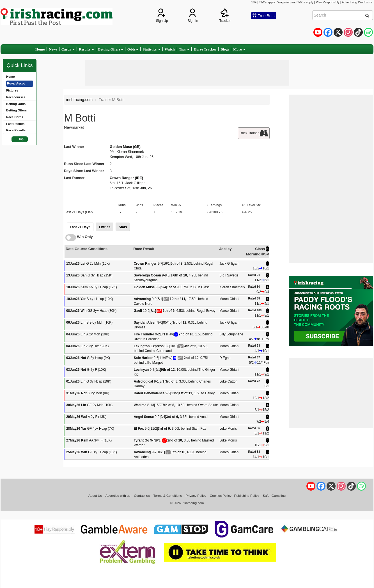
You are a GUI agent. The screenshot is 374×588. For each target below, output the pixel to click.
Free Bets (264, 16)
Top (21, 139)
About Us (95, 496)
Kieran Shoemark (130, 152)
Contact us (142, 496)
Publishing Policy (247, 496)
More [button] (239, 49)
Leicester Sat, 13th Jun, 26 (131, 188)
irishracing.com (79, 100)
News (53, 49)
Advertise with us (118, 496)
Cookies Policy (221, 496)
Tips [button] (184, 49)
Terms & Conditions (168, 496)
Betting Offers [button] (111, 49)
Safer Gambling (274, 496)
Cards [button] (68, 49)
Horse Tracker (205, 49)
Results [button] (86, 49)
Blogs (225, 49)
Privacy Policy (196, 496)
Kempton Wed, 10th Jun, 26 (132, 157)
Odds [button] (133, 49)
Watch (170, 49)
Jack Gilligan (135, 183)
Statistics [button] (151, 49)
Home (40, 49)
